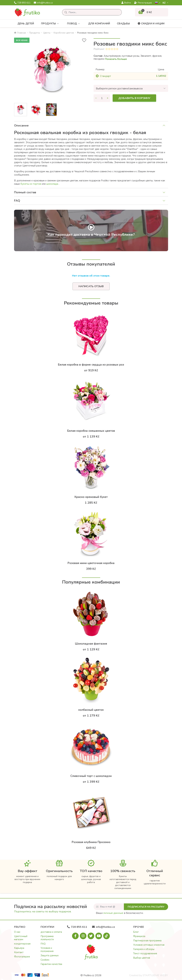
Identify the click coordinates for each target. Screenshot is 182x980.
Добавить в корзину (134, 98)
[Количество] (102, 98)
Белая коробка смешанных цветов (91, 431)
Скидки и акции (151, 24)
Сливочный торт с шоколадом (91, 776)
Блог (136, 932)
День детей (26, 24)
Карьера (19, 948)
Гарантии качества (51, 964)
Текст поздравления (145, 953)
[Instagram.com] (83, 936)
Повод (74, 24)
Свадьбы (123, 24)
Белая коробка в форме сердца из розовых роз (91, 365)
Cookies (45, 960)
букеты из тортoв (31, 184)
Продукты (51, 24)
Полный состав (25, 192)
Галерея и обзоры (144, 949)
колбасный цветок (91, 710)
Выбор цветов (142, 958)
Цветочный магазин (21, 938)
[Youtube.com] (99, 936)
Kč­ (164, 3)
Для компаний (99, 24)
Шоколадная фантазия (91, 644)
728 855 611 (22, 3)
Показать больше (116, 59)
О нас (17, 932)
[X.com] (91, 936)
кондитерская (22, 944)
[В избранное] (84, 40)
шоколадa (53, 184)
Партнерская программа (147, 941)
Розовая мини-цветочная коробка (91, 563)
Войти (126, 3)
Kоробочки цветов (64, 33)
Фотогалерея (22, 957)
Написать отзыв (91, 286)
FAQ (17, 201)
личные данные (113, 913)
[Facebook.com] (75, 936)
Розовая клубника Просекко (91, 842)
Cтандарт (105, 76)
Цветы (47, 33)
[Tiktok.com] (106, 936)
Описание (21, 126)
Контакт (19, 952)
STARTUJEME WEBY (155, 975)
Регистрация (143, 3)
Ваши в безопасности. (120, 913)
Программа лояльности (47, 938)
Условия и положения (47, 950)
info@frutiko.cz (43, 3)
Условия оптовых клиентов (149, 945)
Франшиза (139, 936)
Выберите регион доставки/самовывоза (119, 89)
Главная (20, 33)
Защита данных (50, 955)
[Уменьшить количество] (96, 98)
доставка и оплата (51, 932)
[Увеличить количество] (108, 98)
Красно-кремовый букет (91, 497)
